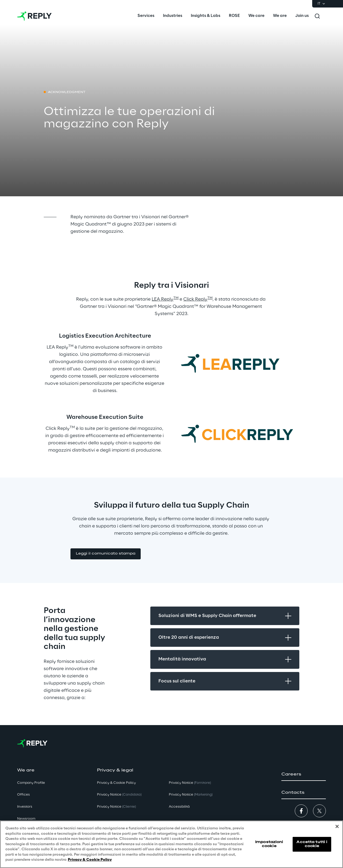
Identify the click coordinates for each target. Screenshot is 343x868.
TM (176, 298)
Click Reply (195, 299)
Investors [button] (25, 807)
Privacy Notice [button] (119, 795)
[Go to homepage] (34, 16)
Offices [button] (23, 795)
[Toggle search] (317, 16)
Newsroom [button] (26, 819)
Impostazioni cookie (269, 844)
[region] (171, 844)
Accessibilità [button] (179, 807)
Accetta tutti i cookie (312, 844)
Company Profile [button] (31, 783)
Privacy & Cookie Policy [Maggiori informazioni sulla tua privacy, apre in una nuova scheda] (90, 860)
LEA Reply (163, 299)
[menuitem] (146, 16)
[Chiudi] (337, 826)
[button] (106, 554)
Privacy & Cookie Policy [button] (116, 783)
